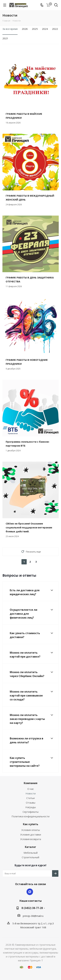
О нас (31, 789)
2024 (45, 29)
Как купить (31, 824)
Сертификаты (31, 812)
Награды (31, 807)
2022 (55, 29)
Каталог (30, 847)
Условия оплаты (31, 830)
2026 (25, 29)
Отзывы (31, 803)
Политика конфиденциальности (30, 816)
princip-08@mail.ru (33, 916)
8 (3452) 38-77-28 (32, 908)
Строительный (30, 857)
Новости (31, 793)
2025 (35, 29)
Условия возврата (31, 839)
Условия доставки (31, 834)
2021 (5, 38)
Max (30, 892)
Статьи (30, 798)
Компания (31, 783)
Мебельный (31, 853)
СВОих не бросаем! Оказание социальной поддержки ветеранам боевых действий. (29, 527)
